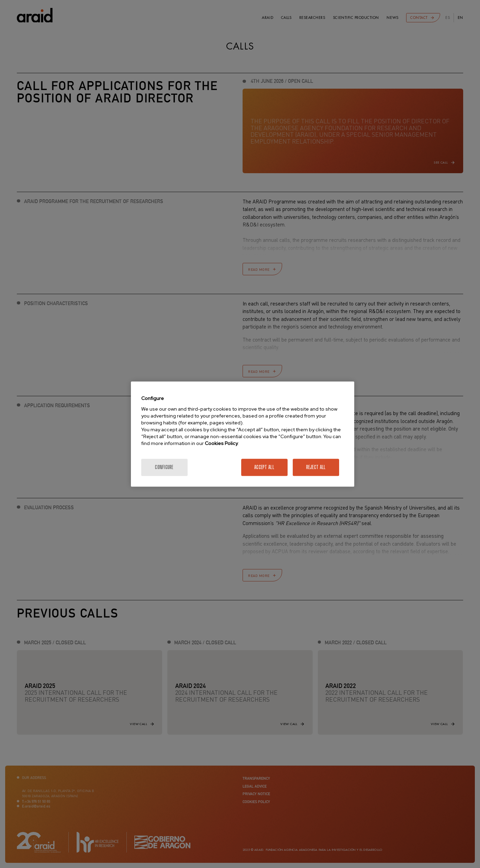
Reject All (316, 467)
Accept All (264, 467)
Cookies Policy (221, 443)
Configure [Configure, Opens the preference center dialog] (164, 467)
